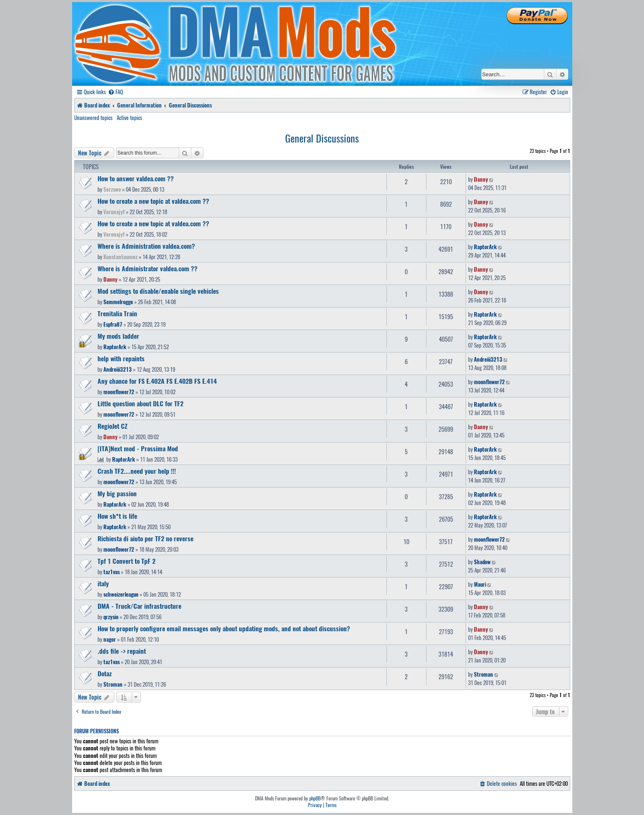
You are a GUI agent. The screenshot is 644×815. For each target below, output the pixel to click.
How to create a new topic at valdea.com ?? (153, 201)
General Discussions (322, 138)
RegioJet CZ (113, 426)
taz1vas (112, 572)
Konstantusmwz (120, 257)
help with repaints (121, 358)
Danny (481, 179)
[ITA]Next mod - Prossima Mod (138, 448)
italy (103, 583)
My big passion (117, 493)
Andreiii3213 (118, 369)
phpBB (315, 798)
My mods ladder (118, 336)
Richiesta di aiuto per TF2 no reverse (145, 538)
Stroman (113, 684)
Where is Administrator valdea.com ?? (148, 268)
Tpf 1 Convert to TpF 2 (127, 561)
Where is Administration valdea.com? (146, 246)
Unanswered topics (93, 117)
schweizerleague (121, 594)
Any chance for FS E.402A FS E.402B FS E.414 (157, 381)
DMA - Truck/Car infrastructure (139, 606)
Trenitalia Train (117, 313)
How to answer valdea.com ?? (136, 178)
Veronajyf (114, 212)
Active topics (129, 117)
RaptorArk (485, 247)
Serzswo (112, 189)
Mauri (480, 584)
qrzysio (111, 617)
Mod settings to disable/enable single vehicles (158, 291)
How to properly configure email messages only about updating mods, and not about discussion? (224, 628)
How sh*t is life (117, 516)
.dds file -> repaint (122, 651)
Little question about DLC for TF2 (140, 403)
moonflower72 (119, 392)
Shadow (482, 562)
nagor (110, 639)
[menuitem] (115, 92)
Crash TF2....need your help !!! (137, 471)
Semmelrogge (118, 302)
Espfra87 (113, 324)
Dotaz (105, 673)
